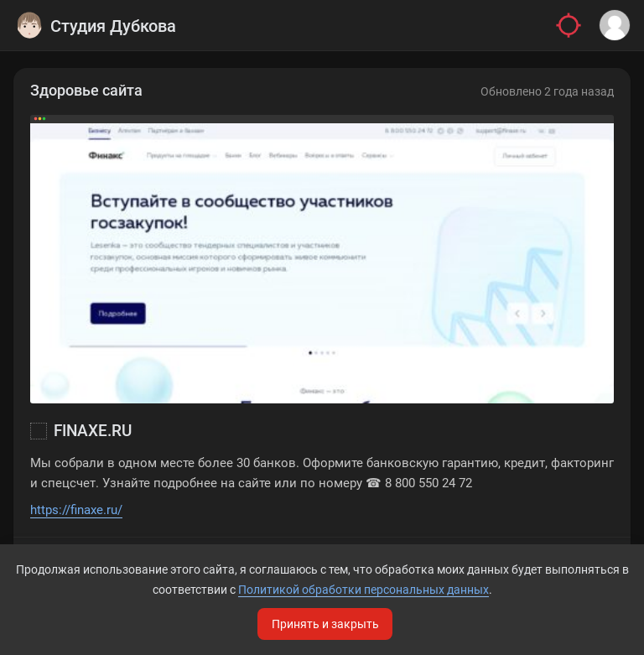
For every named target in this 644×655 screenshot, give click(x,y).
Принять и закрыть (325, 624)
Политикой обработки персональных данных (364, 590)
